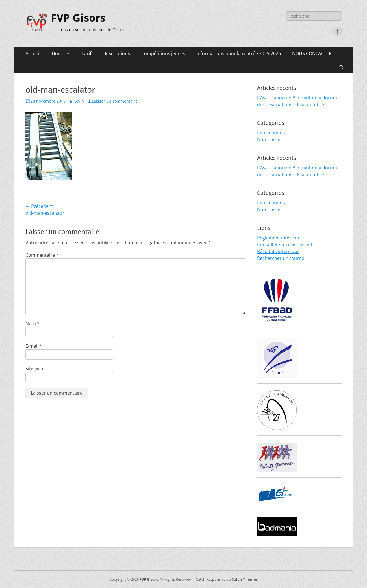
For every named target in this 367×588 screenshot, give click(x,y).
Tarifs (88, 53)
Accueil (33, 53)
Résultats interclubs (278, 251)
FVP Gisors (78, 18)
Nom (32, 323)
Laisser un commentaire (115, 101)
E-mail (34, 346)
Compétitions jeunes (163, 53)
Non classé (269, 140)
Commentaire (42, 255)
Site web (34, 369)
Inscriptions (117, 53)
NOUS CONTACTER (312, 53)
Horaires (61, 53)
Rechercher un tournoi (281, 258)
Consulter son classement (285, 245)
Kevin (79, 101)
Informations (271, 133)
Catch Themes (245, 579)
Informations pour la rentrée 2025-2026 (239, 53)
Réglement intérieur (278, 238)
